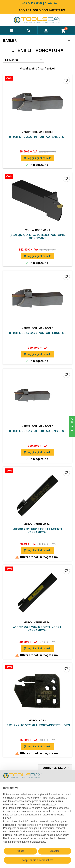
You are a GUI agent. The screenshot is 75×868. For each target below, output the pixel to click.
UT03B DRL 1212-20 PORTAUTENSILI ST (37, 431)
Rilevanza (24, 60)
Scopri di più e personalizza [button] (37, 860)
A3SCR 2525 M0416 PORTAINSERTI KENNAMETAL (38, 629)
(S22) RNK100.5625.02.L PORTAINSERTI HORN (38, 725)
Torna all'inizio (55, 768)
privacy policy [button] (61, 835)
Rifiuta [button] (20, 851)
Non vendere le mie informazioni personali (44, 825)
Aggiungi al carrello (38, 158)
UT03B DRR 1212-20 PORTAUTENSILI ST (38, 333)
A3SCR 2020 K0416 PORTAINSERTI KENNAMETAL (38, 531)
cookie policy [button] (49, 805)
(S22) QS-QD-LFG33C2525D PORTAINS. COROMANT (38, 236)
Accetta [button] (55, 851)
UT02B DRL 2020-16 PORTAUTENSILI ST (37, 137)
